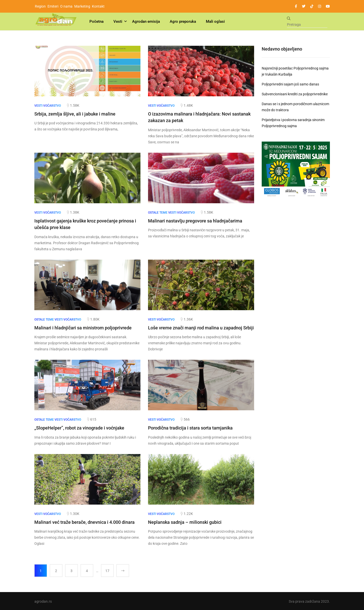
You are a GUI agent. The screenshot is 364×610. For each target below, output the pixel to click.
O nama (66, 6)
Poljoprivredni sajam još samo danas (290, 84)
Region (40, 6)
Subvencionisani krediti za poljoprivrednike (295, 94)
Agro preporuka (183, 21)
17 (107, 570)
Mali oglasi (215, 21)
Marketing (82, 6)
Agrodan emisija (146, 21)
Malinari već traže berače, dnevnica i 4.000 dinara (84, 521)
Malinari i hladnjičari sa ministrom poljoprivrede (83, 327)
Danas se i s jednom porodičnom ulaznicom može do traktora (295, 107)
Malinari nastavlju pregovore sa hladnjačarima (195, 221)
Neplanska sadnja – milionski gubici (185, 521)
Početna (96, 21)
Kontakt (98, 6)
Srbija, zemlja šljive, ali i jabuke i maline (75, 114)
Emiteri (53, 6)
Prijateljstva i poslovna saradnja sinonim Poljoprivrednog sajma (293, 123)
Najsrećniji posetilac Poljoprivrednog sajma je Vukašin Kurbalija (295, 71)
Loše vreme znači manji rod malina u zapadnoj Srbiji (201, 327)
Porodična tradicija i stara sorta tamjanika (190, 427)
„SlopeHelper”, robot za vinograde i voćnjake (79, 427)
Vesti (118, 21)
